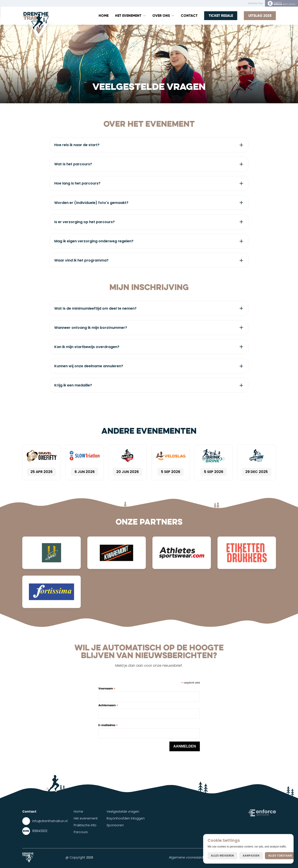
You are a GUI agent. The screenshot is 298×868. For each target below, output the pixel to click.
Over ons (161, 16)
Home (104, 16)
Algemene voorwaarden (188, 857)
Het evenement (86, 818)
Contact (189, 16)
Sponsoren (115, 825)
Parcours (81, 832)
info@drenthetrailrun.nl (50, 821)
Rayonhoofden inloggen (126, 818)
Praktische (82, 825)
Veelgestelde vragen (123, 812)
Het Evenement (128, 16)
